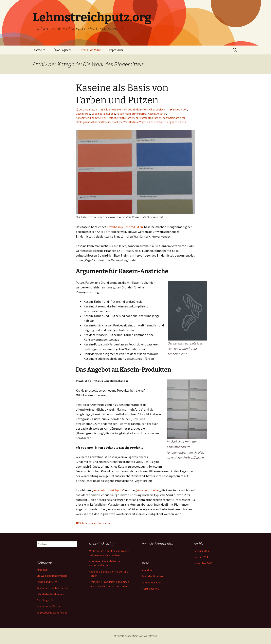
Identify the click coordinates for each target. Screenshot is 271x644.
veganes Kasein (177, 122)
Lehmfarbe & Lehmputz (50, 594)
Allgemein (110, 109)
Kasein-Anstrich (157, 114)
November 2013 (203, 563)
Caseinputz (98, 114)
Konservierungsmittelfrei (91, 118)
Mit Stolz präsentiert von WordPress (135, 636)
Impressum (116, 50)
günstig (111, 114)
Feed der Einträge (152, 576)
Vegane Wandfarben (49, 606)
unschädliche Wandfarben (123, 122)
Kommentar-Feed (152, 582)
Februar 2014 (202, 551)
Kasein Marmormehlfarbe (131, 114)
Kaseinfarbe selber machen (53, 588)
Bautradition (180, 109)
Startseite (39, 50)
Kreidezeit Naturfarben (121, 118)
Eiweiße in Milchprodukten (125, 227)
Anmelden (147, 570)
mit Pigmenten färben (149, 118)
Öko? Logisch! (62, 50)
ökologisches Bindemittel (91, 122)
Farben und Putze (90, 50)
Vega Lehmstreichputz (153, 122)
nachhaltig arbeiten (174, 118)
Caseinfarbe (83, 114)
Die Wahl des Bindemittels (132, 109)
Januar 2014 (201, 557)
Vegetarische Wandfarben (52, 613)
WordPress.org (150, 589)
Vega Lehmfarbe (148, 490)
